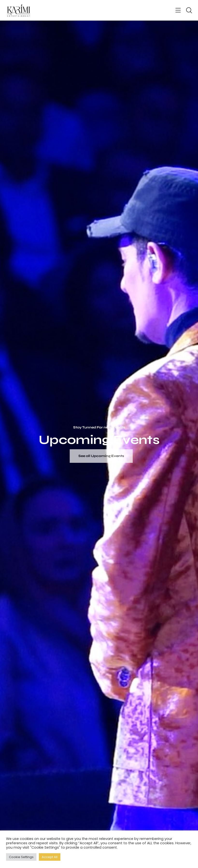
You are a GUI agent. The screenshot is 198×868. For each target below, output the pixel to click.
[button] (178, 10)
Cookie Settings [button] (21, 857)
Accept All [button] (50, 857)
